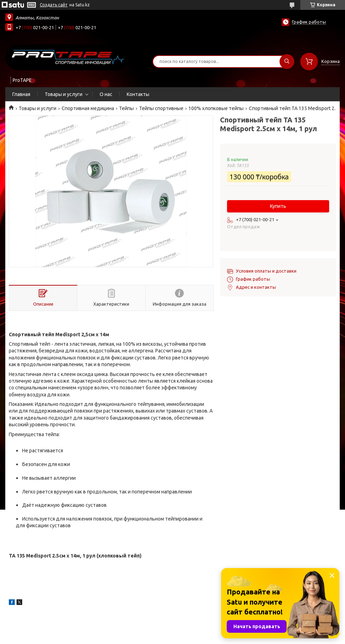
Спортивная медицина (88, 108)
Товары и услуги (64, 94)
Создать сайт (54, 5)
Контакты (138, 94)
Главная (21, 94)
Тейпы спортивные (161, 108)
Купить (278, 206)
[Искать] (287, 62)
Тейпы (126, 108)
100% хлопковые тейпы (216, 108)
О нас (106, 94)
